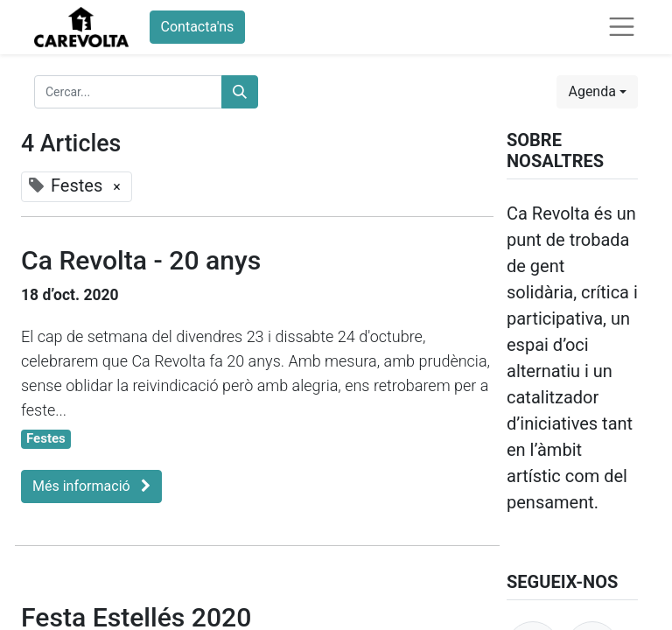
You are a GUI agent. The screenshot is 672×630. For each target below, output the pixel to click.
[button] (597, 92)
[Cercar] (240, 92)
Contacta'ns (198, 27)
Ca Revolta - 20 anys (141, 260)
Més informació (91, 486)
